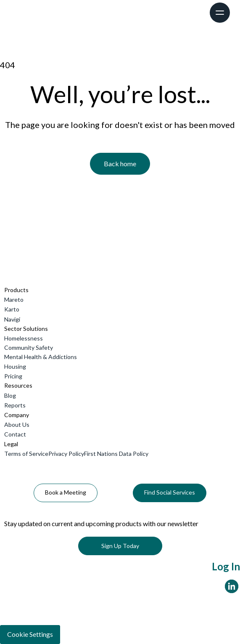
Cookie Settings (30, 634)
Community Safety (29, 347)
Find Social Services (170, 492)
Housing (15, 366)
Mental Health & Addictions (41, 357)
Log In (226, 566)
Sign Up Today (120, 546)
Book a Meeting (66, 492)
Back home (120, 164)
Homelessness (24, 338)
